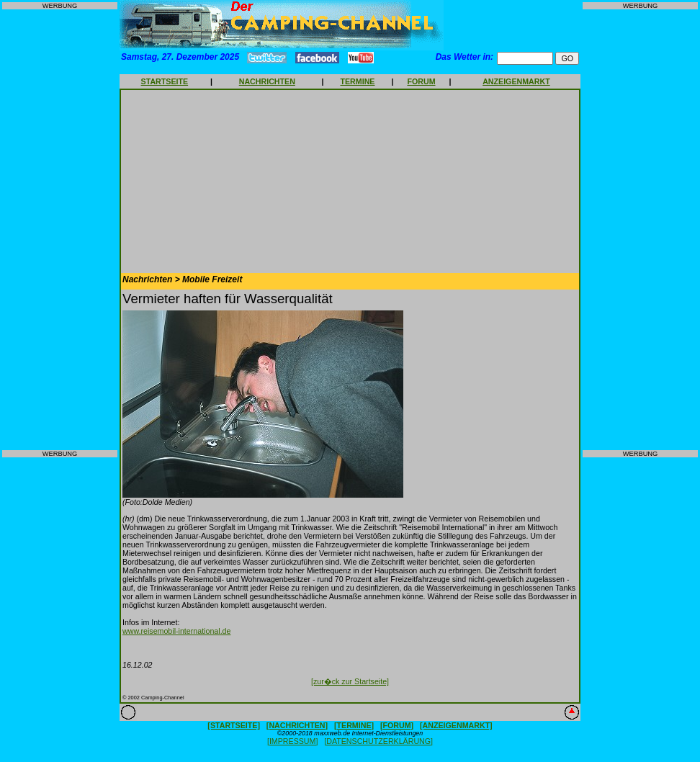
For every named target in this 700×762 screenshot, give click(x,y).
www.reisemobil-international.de (176, 631)
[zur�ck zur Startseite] (350, 681)
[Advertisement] (60, 230)
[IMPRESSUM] (292, 741)
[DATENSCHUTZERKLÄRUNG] (378, 741)
